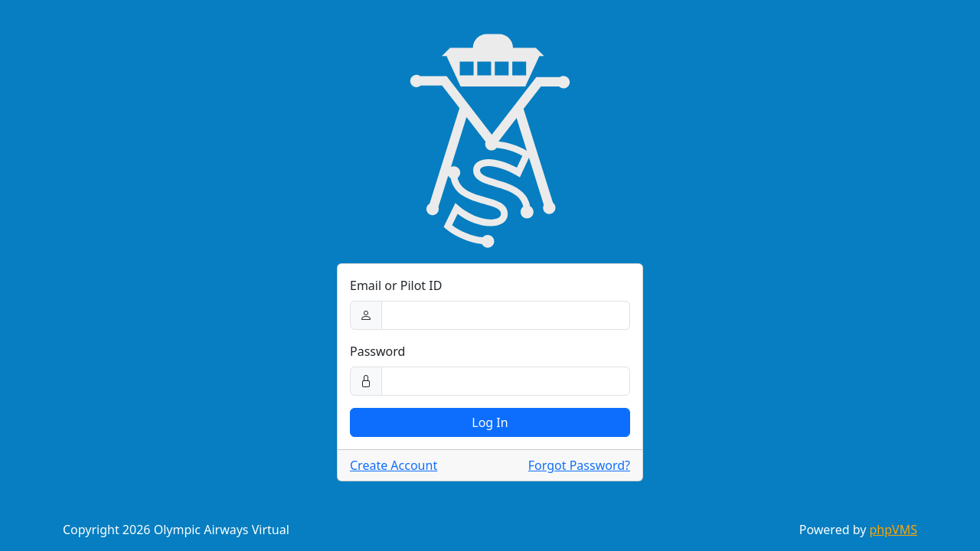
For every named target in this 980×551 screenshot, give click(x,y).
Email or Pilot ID (396, 285)
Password (377, 351)
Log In (490, 422)
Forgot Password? (579, 465)
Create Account (394, 465)
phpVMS (893, 530)
